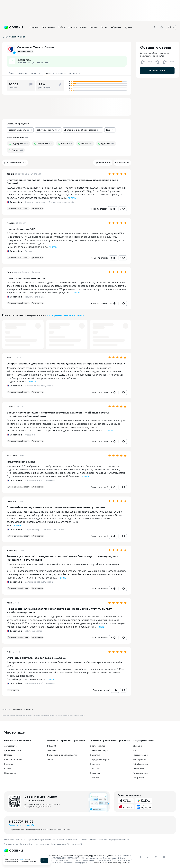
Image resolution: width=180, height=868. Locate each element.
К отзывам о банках (14, 37)
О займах (94, 777)
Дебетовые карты (33, 631)
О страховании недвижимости (62, 755)
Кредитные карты (33, 529)
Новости (36, 73)
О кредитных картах (100, 759)
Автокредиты (11, 746)
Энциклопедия (11, 844)
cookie (21, 859)
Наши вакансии (58, 844)
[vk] (148, 857)
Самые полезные (15, 163)
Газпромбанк (139, 777)
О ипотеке (95, 755)
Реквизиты (75, 73)
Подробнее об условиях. (98, 862)
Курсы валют (60, 73)
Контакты (21, 839)
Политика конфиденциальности (113, 839)
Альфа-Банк (139, 768)
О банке (11, 73)
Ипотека (8, 755)
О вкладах (95, 773)
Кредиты (9, 764)
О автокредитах (98, 746)
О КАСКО (51, 746)
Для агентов (58, 839)
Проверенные (103, 163)
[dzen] (164, 857)
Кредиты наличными (35, 202)
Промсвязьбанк (140, 773)
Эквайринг (30, 435)
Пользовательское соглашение (81, 839)
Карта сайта (26, 844)
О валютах (95, 768)
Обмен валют (11, 773)
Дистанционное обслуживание (40, 386)
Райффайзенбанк (141, 764)
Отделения (23, 73)
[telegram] (140, 857)
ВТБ (135, 750)
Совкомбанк (17, 710)
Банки (5, 710)
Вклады (28, 251)
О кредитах (95, 764)
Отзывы (30, 710)
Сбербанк (138, 746)
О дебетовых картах (100, 750)
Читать (72, 198)
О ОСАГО (51, 750)
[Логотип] (69, 851)
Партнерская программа (39, 839)
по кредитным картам (66, 315)
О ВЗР (50, 759)
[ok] (156, 857)
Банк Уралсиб (140, 759)
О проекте (9, 839)
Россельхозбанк (140, 755)
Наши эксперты (41, 844)
